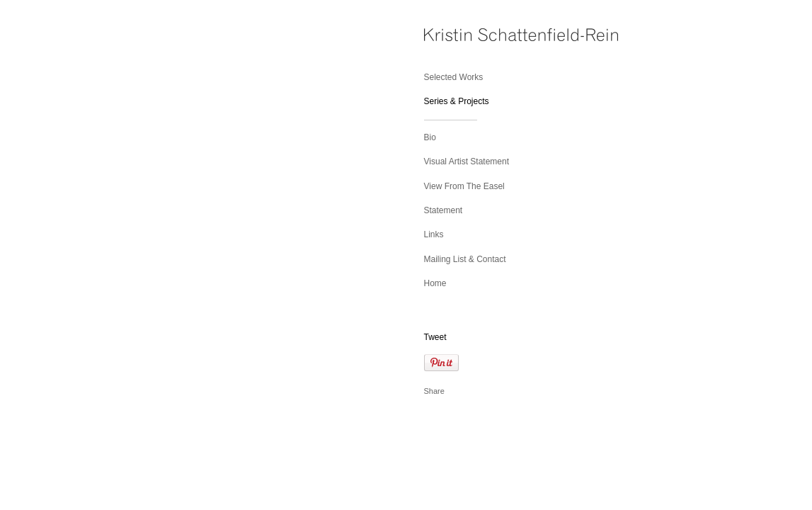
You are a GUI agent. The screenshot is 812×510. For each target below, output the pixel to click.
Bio (430, 137)
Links (434, 234)
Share (434, 391)
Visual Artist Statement (467, 161)
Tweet (435, 337)
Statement (444, 210)
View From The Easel (464, 186)
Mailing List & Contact (465, 259)
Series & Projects (457, 101)
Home (435, 283)
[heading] (459, 36)
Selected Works (454, 77)
